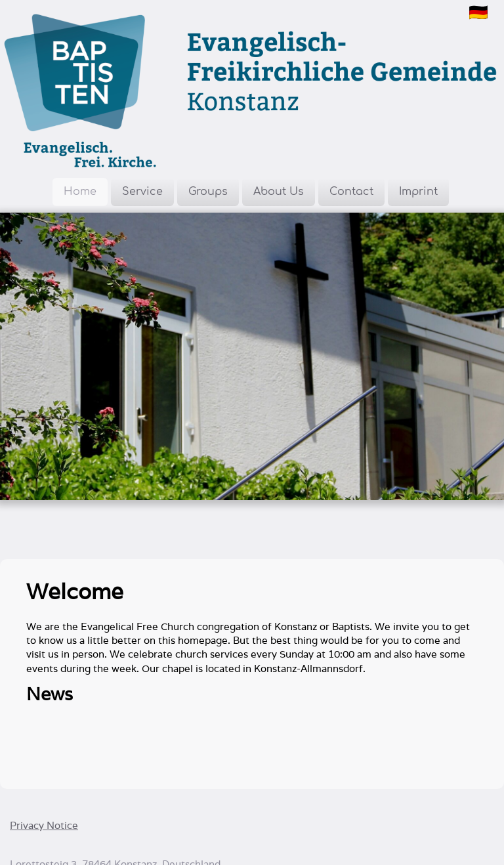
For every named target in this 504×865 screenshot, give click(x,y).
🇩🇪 (478, 12)
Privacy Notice (44, 825)
